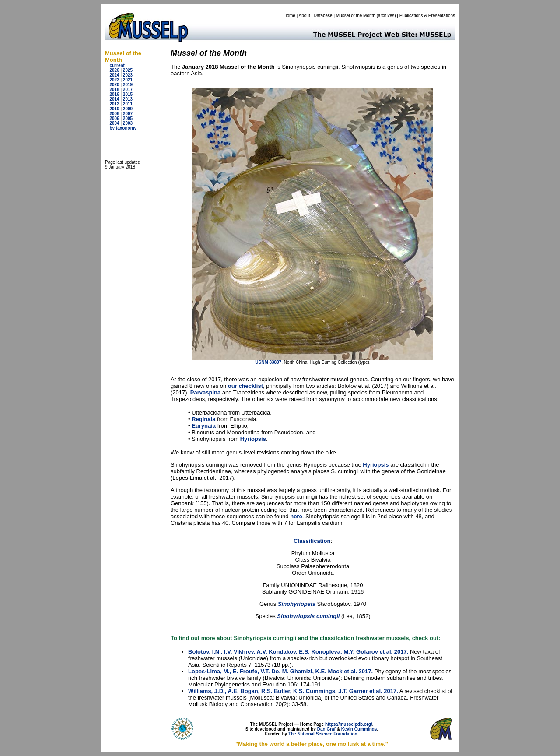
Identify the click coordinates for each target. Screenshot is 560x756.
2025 (128, 70)
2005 (128, 118)
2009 (128, 109)
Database (323, 16)
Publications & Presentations (427, 16)
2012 (114, 104)
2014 (114, 99)
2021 (128, 80)
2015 (128, 94)
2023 (128, 75)
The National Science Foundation (323, 734)
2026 (114, 70)
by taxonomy (123, 128)
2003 (128, 123)
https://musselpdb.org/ (349, 724)
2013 (128, 99)
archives (386, 16)
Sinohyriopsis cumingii (309, 616)
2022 (114, 80)
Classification (312, 541)
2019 (128, 85)
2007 (128, 114)
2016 (114, 94)
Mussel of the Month (356, 16)
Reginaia (203, 419)
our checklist (245, 386)
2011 (128, 104)
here (296, 516)
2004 (114, 123)
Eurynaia (204, 426)
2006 (114, 118)
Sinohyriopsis (297, 604)
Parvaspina (205, 392)
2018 (114, 90)
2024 (114, 75)
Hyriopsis (253, 439)
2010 (114, 109)
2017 (128, 90)
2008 (114, 114)
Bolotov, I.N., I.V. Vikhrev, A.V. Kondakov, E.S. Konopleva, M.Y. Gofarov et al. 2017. (298, 652)
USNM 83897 (268, 362)
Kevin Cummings (359, 729)
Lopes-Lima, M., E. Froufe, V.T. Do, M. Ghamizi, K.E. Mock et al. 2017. (280, 671)
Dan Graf (326, 729)
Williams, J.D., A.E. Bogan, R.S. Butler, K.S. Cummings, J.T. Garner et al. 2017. (293, 691)
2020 (114, 85)
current (117, 65)
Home (289, 16)
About (304, 16)
